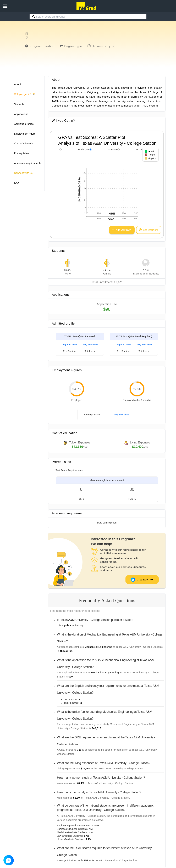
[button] (5, 6)
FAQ (16, 183)
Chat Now (142, 579)
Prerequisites (21, 153)
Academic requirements (28, 163)
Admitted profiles (24, 124)
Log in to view (69, 344)
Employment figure (25, 134)
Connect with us (23, 173)
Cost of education (24, 143)
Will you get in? (24, 94)
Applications (21, 114)
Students (19, 104)
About (17, 84)
